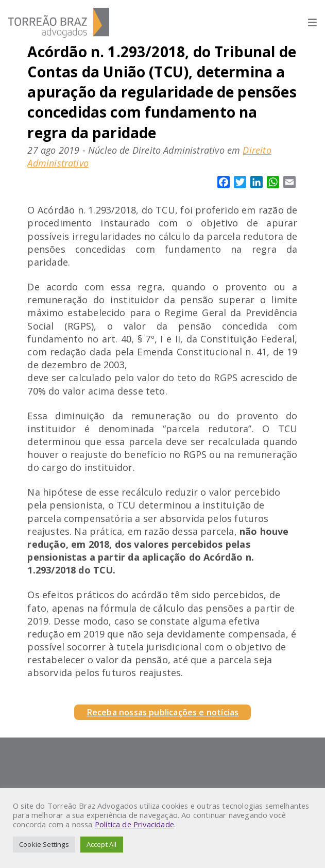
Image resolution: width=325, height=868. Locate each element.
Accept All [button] (102, 844)
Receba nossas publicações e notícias (162, 712)
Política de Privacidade (134, 824)
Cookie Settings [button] (44, 844)
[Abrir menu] (307, 22)
